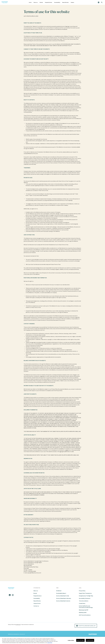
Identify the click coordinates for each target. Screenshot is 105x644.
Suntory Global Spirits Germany (64, 598)
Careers (72, 2)
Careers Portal (37, 603)
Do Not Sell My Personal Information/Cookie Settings (86, 607)
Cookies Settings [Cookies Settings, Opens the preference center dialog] (71, 640)
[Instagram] (13, 595)
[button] (99, 2)
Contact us (36, 606)
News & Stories (65, 2)
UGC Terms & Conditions (85, 615)
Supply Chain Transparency (85, 593)
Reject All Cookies (80, 640)
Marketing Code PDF (84, 610)
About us (36, 2)
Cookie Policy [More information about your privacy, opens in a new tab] (50, 643)
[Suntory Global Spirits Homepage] (5, 2)
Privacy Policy (82, 591)
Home (30, 2)
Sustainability (57, 2)
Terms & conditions (84, 601)
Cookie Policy (82, 603)
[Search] (102, 2)
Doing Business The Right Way (86, 596)
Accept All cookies (90, 640)
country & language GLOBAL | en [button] (86, 626)
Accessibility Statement (85, 598)
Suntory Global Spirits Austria (63, 601)
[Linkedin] (10, 595)
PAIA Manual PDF (83, 613)
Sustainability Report (61, 593)
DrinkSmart (59, 591)
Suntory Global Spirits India (63, 596)
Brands (41, 2)
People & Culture (48, 2)
